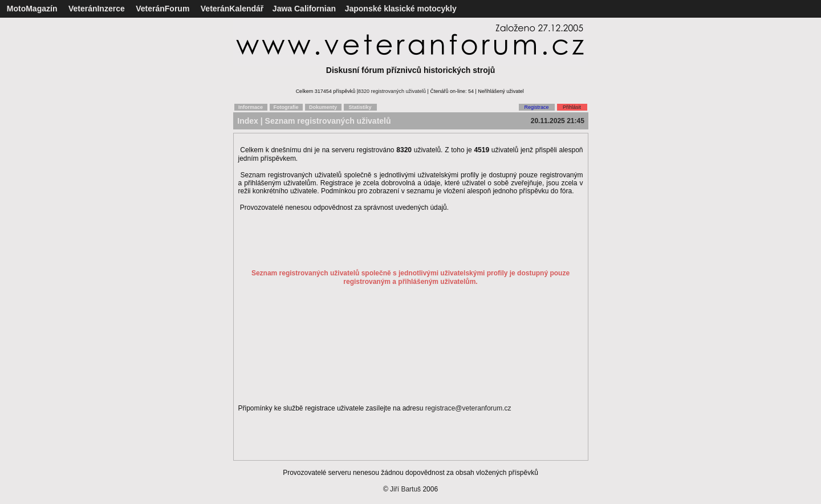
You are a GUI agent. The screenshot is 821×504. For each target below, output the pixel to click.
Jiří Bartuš (405, 489)
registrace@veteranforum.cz (468, 408)
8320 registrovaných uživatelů (392, 91)
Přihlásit (572, 107)
